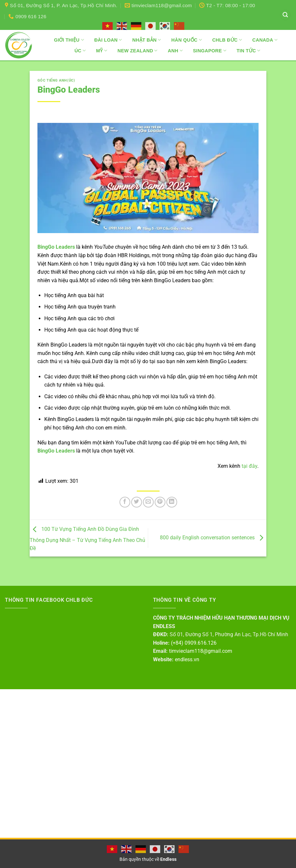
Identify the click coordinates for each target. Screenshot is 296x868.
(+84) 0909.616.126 (194, 643)
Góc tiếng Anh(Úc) (56, 80)
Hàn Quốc (187, 40)
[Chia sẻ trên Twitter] (137, 502)
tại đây (249, 466)
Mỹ (102, 51)
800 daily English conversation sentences (213, 538)
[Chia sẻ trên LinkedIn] (172, 502)
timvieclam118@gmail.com (201, 651)
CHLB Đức (227, 40)
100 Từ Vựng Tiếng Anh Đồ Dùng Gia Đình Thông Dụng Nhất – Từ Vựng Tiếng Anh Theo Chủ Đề (87, 539)
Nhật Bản (147, 40)
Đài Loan (108, 40)
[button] (285, 15)
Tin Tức (248, 51)
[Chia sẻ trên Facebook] (125, 502)
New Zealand (138, 51)
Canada (265, 40)
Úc (80, 51)
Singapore (209, 51)
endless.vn (187, 659)
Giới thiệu (69, 40)
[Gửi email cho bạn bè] (148, 502)
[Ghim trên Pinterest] (160, 502)
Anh (175, 51)
